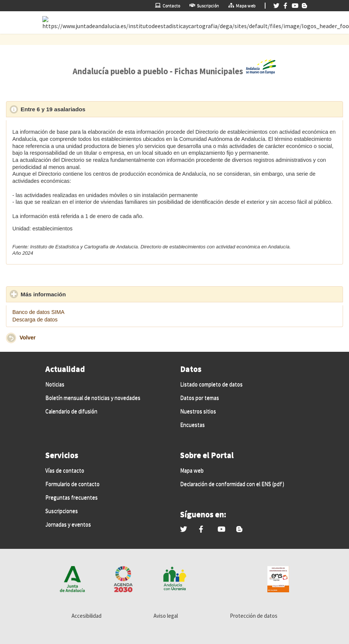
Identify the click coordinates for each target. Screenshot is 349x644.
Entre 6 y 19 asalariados (88, 109)
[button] (11, 338)
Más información (78, 294)
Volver (28, 338)
